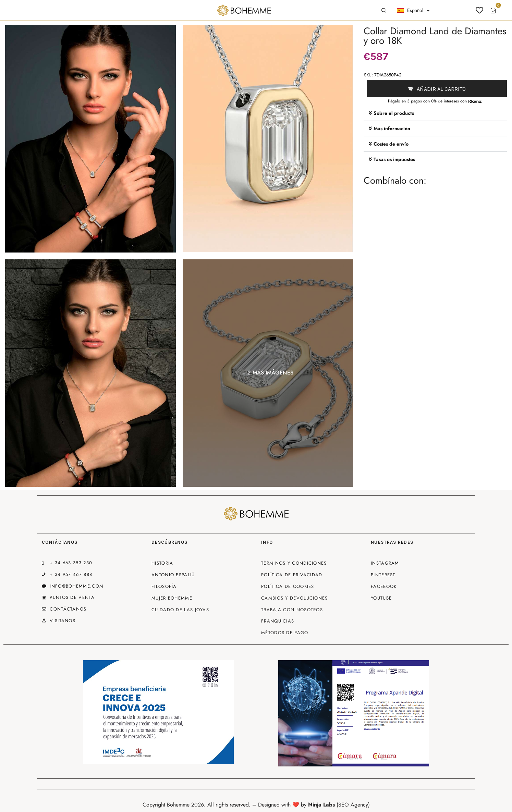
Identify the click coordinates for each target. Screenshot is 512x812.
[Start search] (384, 11)
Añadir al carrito (441, 89)
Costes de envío (391, 144)
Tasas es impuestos (394, 159)
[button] (435, 113)
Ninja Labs (321, 805)
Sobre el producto (394, 113)
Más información (392, 128)
